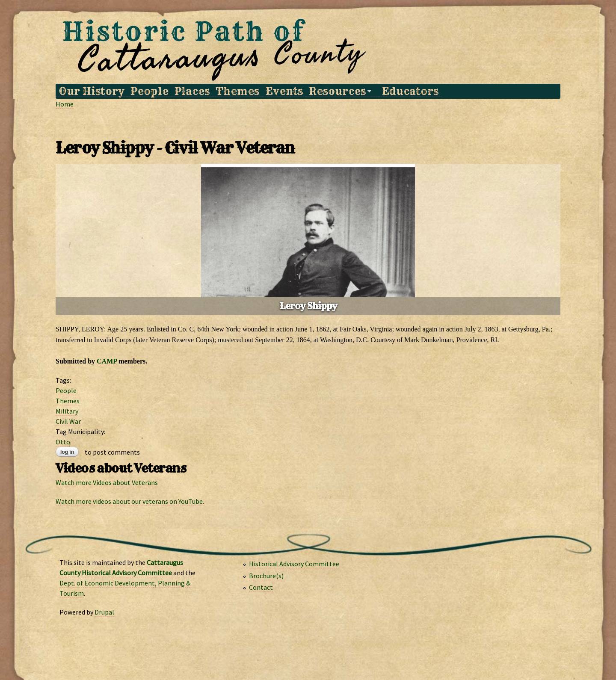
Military (67, 411)
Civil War (68, 421)
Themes (237, 91)
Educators (410, 91)
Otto (63, 442)
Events (284, 91)
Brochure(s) (266, 576)
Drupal (104, 612)
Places (192, 91)
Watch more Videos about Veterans (107, 482)
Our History (91, 91)
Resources (339, 91)
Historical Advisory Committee (294, 564)
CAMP (107, 361)
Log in (67, 452)
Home (65, 104)
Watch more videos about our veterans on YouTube (129, 501)
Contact (261, 587)
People (150, 91)
